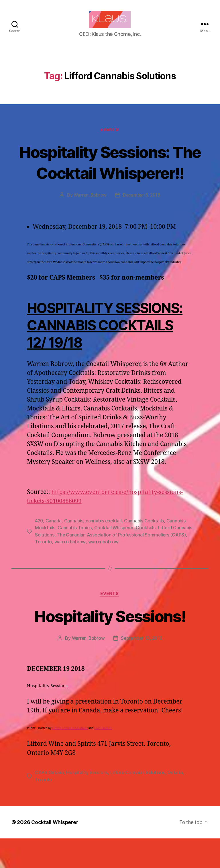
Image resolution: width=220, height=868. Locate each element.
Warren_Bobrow (90, 225)
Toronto (61, 571)
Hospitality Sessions (88, 802)
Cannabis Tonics (75, 557)
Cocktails (147, 557)
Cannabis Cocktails (145, 551)
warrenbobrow (122, 571)
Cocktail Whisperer (114, 557)
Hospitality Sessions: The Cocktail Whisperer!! (110, 181)
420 (39, 551)
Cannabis (74, 551)
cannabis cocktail (105, 551)
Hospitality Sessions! (110, 645)
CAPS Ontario (103, 758)
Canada (54, 551)
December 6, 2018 (142, 225)
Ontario (176, 802)
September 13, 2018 (142, 668)
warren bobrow (88, 571)
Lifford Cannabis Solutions (70, 758)
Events (110, 138)
